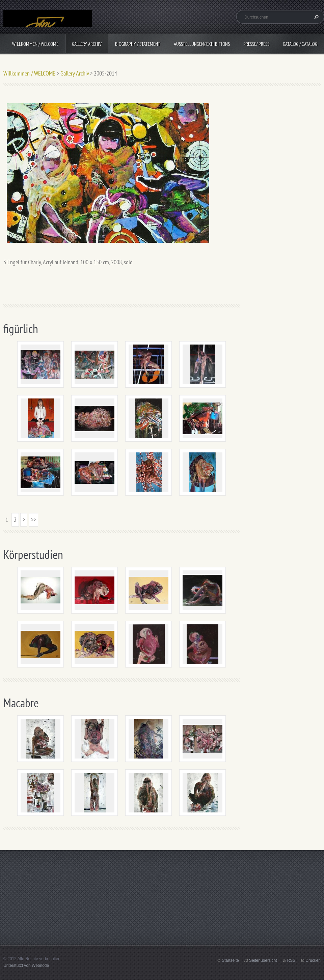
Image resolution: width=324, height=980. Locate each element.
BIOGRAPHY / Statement (138, 44)
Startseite (230, 960)
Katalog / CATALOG (300, 44)
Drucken (313, 960)
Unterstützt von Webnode (26, 966)
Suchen (316, 17)
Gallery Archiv (87, 44)
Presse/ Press (256, 44)
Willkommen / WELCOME (35, 44)
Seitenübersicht (263, 960)
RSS (291, 960)
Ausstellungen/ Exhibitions (202, 44)
